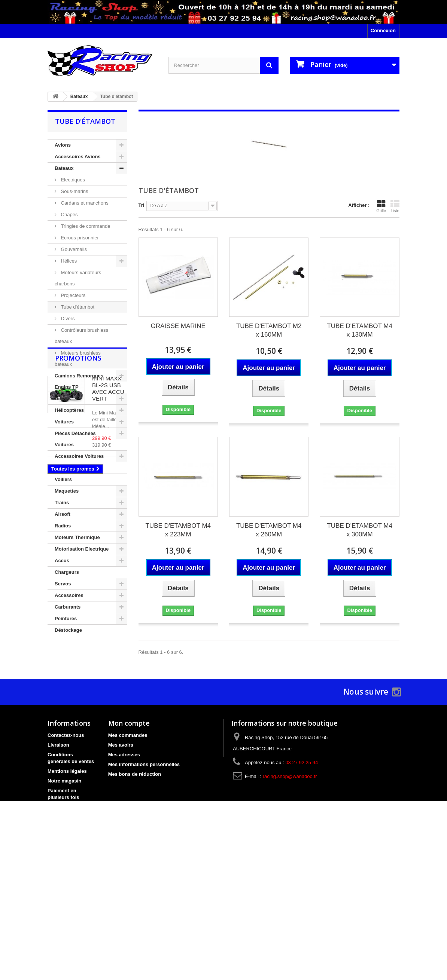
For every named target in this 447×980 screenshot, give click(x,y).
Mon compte (129, 849)
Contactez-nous (66, 861)
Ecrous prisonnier (79, 238)
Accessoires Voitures (79, 456)
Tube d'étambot (77, 307)
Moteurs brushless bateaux (78, 359)
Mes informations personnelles (144, 890)
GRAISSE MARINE (178, 326)
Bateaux (64, 168)
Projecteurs (72, 295)
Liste (395, 206)
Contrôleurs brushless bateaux (81, 336)
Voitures (64, 422)
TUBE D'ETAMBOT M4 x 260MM (269, 530)
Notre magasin (64, 906)
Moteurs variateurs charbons (78, 278)
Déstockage (68, 630)
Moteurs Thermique (77, 537)
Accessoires (69, 595)
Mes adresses (124, 880)
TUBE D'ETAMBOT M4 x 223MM (178, 530)
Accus (62, 561)
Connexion (383, 30)
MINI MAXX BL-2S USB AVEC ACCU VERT (108, 689)
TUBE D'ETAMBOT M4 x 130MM (360, 330)
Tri (142, 205)
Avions (63, 145)
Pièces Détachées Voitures (75, 439)
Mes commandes (128, 861)
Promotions (78, 659)
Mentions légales (67, 897)
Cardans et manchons (84, 203)
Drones (63, 399)
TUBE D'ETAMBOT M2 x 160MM (269, 330)
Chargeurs (67, 572)
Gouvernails (73, 249)
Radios (63, 526)
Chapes (69, 215)
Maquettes (67, 491)
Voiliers (63, 479)
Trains (62, 503)
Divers (67, 318)
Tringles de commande (85, 226)
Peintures (66, 618)
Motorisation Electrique (82, 549)
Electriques (72, 180)
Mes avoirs (121, 871)
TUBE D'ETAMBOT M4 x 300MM (360, 530)
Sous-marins (74, 191)
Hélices (68, 261)
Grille (381, 206)
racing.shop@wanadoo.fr (290, 902)
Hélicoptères (69, 410)
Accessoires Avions (78, 157)
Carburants (68, 607)
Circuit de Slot (71, 468)
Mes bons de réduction (135, 900)
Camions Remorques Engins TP (79, 381)
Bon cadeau (61, 933)
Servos (63, 584)
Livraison (58, 871)
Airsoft (63, 514)
